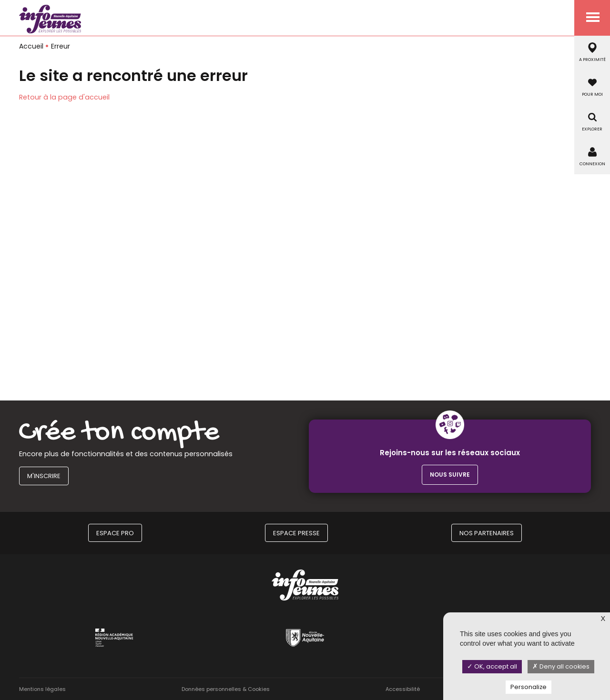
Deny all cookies (561, 666)
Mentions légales (42, 689)
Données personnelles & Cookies (226, 689)
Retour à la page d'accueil (64, 97)
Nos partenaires (487, 533)
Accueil (31, 46)
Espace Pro (115, 533)
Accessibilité (403, 689)
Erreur (61, 46)
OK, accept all (492, 666)
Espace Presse (296, 533)
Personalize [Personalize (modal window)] (529, 687)
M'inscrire (44, 476)
